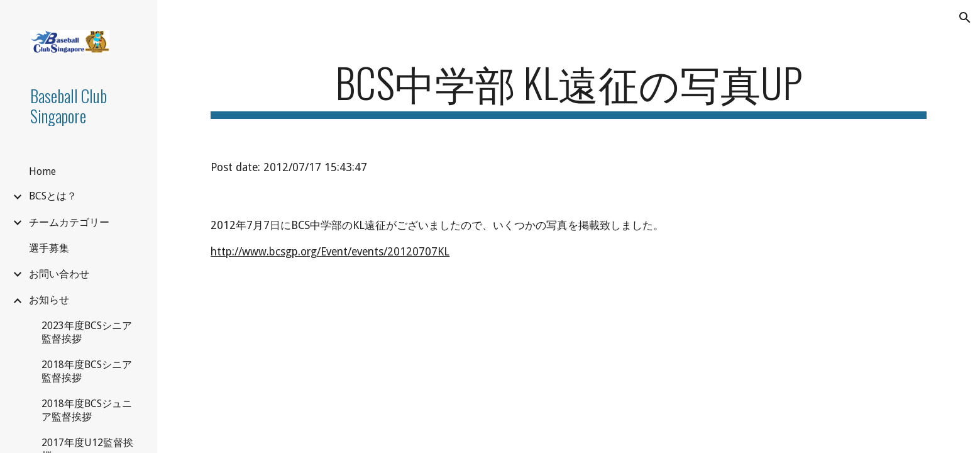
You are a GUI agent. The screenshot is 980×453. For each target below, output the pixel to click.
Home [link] (42, 171)
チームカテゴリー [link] (69, 222)
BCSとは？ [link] (53, 196)
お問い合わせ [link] (59, 274)
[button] (965, 18)
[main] (568, 88)
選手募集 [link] (49, 248)
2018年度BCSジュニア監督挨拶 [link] (87, 410)
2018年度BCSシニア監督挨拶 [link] (87, 371)
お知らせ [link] (49, 300)
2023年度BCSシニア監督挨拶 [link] (87, 332)
